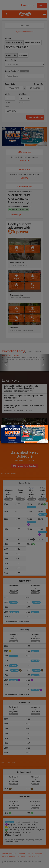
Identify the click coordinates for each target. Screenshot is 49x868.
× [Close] (43, 429)
